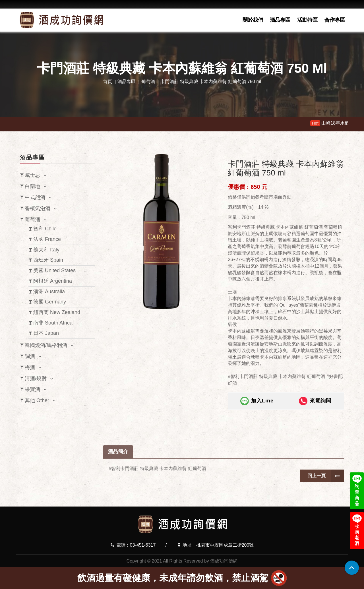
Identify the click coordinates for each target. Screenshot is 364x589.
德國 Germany (50, 302)
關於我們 (253, 20)
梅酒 (30, 367)
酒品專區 (280, 20)
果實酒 (32, 389)
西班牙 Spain (48, 260)
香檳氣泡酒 (38, 208)
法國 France (47, 239)
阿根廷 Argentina (53, 281)
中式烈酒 (35, 197)
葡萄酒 (148, 81)
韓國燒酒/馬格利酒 (46, 345)
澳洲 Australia (49, 292)
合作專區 (335, 20)
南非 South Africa (53, 323)
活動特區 (307, 20)
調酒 (30, 356)
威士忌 (32, 175)
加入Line (257, 404)
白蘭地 (32, 186)
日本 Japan (46, 333)
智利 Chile (45, 229)
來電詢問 (315, 404)
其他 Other (37, 400)
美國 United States (54, 270)
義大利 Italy (46, 250)
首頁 (107, 81)
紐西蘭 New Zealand (57, 312)
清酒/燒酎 (36, 379)
